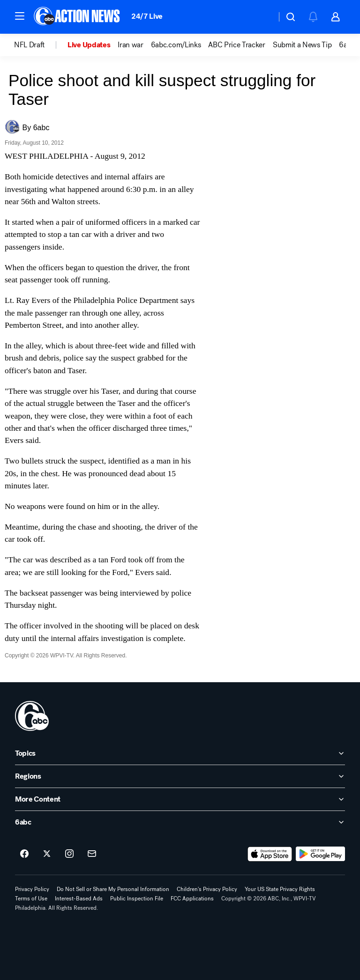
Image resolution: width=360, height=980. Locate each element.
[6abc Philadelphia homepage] (78, 17)
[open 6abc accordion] (180, 822)
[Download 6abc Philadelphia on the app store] (270, 854)
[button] (20, 16)
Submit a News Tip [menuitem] (302, 45)
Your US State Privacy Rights (280, 889)
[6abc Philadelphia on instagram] (69, 854)
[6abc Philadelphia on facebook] (24, 854)
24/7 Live (147, 16)
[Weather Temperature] (262, 17)
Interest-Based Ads (79, 899)
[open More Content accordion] (180, 799)
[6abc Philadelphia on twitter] (47, 854)
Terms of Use (31, 899)
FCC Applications (192, 899)
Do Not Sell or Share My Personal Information (113, 889)
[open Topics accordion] (180, 753)
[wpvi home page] (32, 716)
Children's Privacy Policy (207, 889)
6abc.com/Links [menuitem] (176, 45)
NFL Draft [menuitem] (29, 45)
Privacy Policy (32, 889)
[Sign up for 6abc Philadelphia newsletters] (92, 854)
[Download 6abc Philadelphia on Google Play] (320, 854)
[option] (41, 45)
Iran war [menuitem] (130, 45)
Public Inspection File (137, 899)
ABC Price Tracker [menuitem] (237, 45)
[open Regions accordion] (180, 776)
